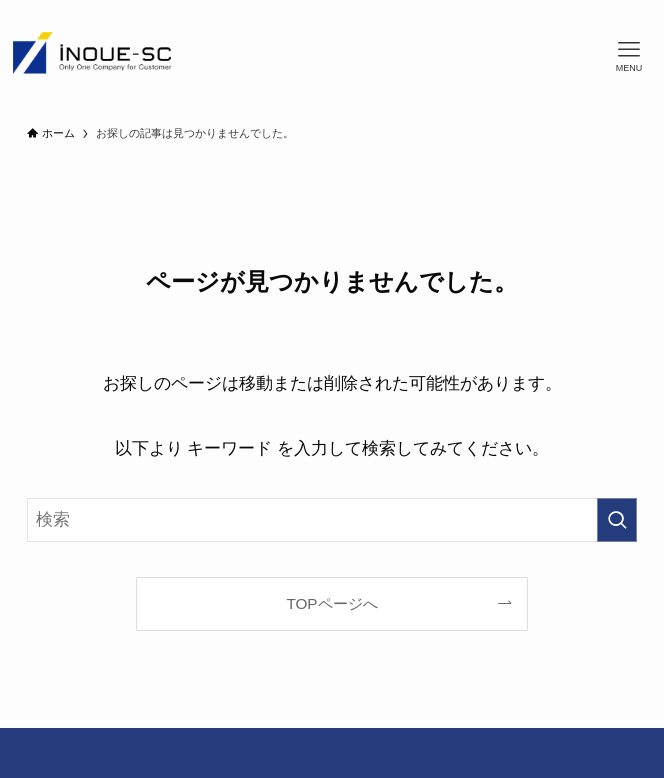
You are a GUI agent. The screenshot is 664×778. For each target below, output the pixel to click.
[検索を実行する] (617, 520)
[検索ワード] (332, 520)
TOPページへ (331, 603)
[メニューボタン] (629, 57)
